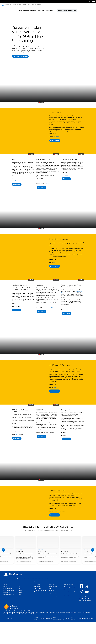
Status (50, 576)
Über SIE (5, 572)
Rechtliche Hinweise (36, 606)
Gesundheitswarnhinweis (69, 580)
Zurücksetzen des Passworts (55, 582)
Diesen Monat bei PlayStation (14, 566)
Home (5, 566)
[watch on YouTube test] (41, 110)
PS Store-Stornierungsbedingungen (69, 575)
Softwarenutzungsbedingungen (85, 606)
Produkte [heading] (21, 570)
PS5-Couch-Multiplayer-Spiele (47, 9)
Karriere (5, 574)
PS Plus (19, 5)
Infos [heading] (5, 570)
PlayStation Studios (8, 576)
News (29, 5)
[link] (48, 538)
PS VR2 (20, 576)
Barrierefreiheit (37, 574)
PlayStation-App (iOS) (84, 584)
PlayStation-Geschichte (9, 583)
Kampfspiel (56, 129)
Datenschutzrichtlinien (47, 606)
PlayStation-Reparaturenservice (53, 579)
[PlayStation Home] (3, 5)
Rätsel (55, 253)
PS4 (14, 5)
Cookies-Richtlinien (73, 606)
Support (38, 5)
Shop (33, 5)
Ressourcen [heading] (67, 570)
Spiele (6, 5)
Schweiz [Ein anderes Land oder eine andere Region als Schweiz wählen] (8, 607)
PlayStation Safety (53, 574)
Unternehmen (7, 580)
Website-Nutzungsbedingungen (58, 606)
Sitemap (67, 606)
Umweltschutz (37, 572)
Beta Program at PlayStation (85, 588)
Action (66, 172)
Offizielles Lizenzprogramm (70, 584)
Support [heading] (51, 570)
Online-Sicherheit (37, 576)
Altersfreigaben (67, 578)
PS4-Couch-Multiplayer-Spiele (28, 9)
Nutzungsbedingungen (69, 572)
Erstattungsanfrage (53, 584)
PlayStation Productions (9, 578)
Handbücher (51, 586)
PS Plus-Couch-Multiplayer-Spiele (67, 9)
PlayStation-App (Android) (85, 586)
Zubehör (24, 5)
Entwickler (66, 582)
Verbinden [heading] (82, 570)
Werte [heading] (35, 570)
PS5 (10, 5)
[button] (29, 103)
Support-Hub (51, 572)
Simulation (46, 180)
